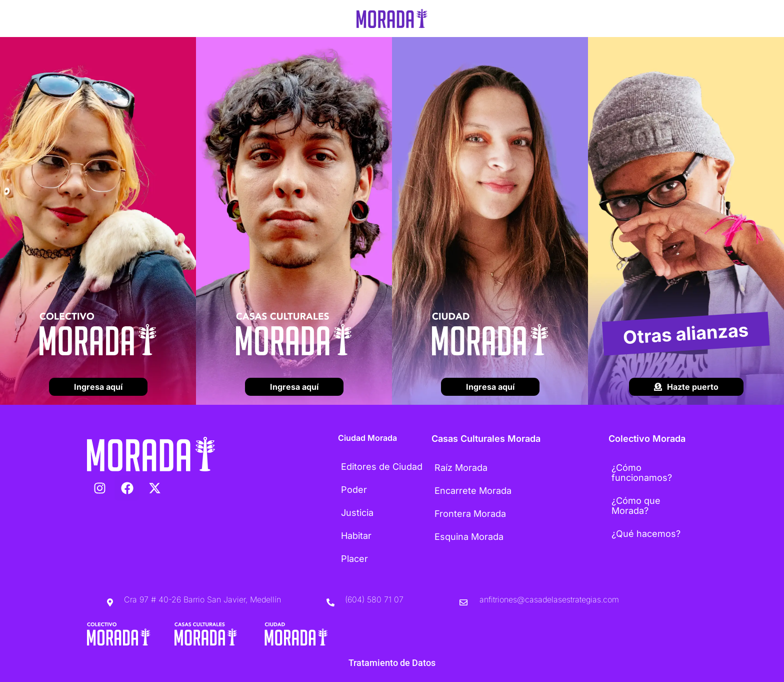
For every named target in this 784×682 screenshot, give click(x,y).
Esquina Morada (469, 537)
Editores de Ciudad (382, 467)
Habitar (356, 536)
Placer (354, 559)
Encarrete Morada (473, 491)
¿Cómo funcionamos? (642, 473)
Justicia (357, 513)
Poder (354, 490)
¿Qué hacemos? (646, 534)
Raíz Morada (461, 468)
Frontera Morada (470, 514)
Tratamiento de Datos (392, 663)
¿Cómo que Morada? (636, 506)
